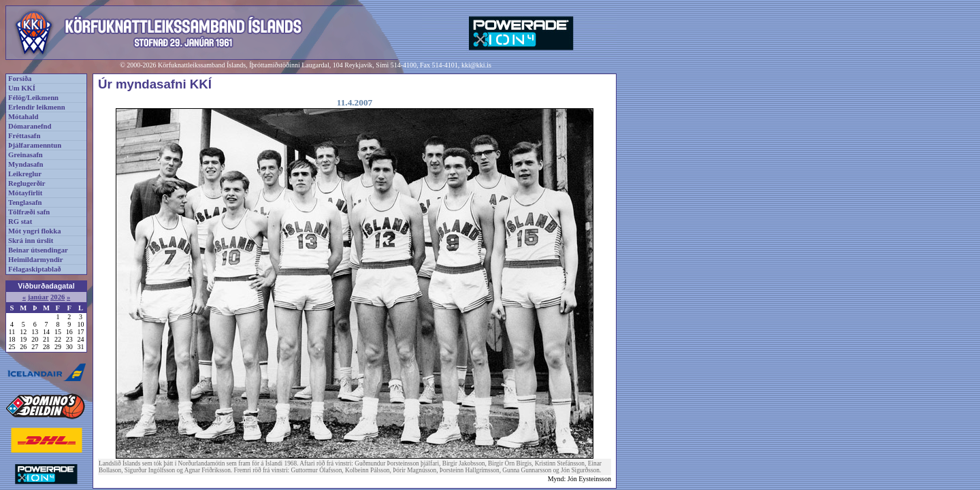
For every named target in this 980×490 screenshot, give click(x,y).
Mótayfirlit (25, 193)
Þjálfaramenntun (35, 145)
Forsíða (20, 79)
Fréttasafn (24, 136)
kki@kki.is (476, 65)
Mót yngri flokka (35, 231)
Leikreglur (25, 174)
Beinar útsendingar (38, 250)
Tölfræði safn (29, 212)
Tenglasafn (25, 202)
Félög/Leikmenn (33, 98)
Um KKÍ (22, 88)
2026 (58, 297)
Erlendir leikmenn (37, 107)
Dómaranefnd (30, 126)
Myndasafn (26, 164)
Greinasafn (26, 155)
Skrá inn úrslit (31, 241)
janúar (38, 297)
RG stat (20, 222)
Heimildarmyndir (36, 260)
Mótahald (23, 117)
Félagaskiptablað (35, 269)
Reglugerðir (27, 183)
